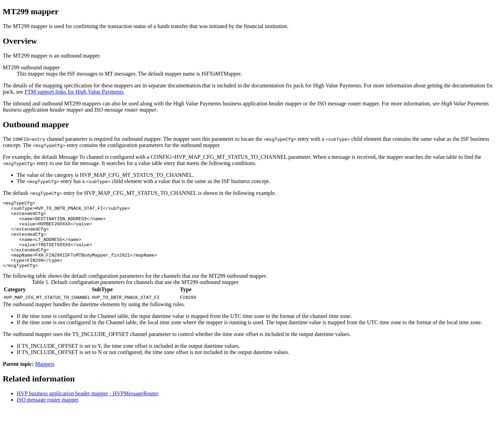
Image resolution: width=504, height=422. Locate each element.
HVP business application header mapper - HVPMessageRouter (87, 407)
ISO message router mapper (48, 413)
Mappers (45, 377)
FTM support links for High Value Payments (74, 92)
